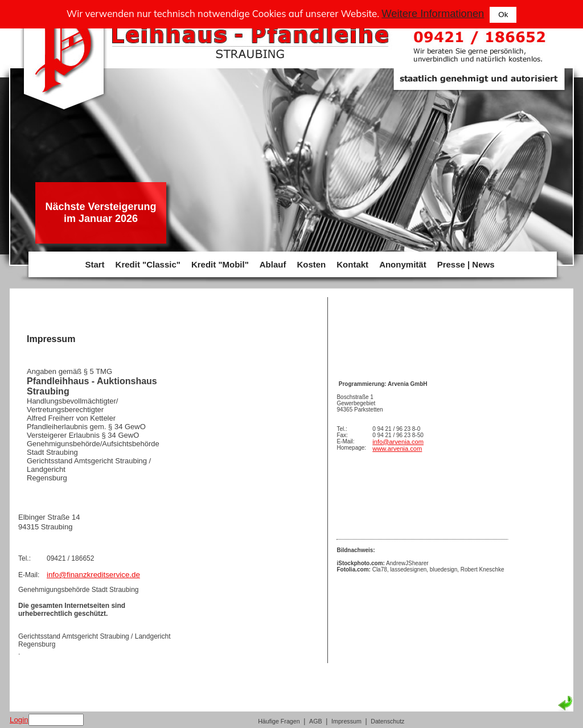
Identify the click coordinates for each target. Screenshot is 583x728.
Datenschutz (387, 721)
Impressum (346, 721)
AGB (316, 721)
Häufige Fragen (279, 721)
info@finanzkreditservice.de (93, 575)
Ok (503, 15)
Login (19, 720)
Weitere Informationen (433, 13)
